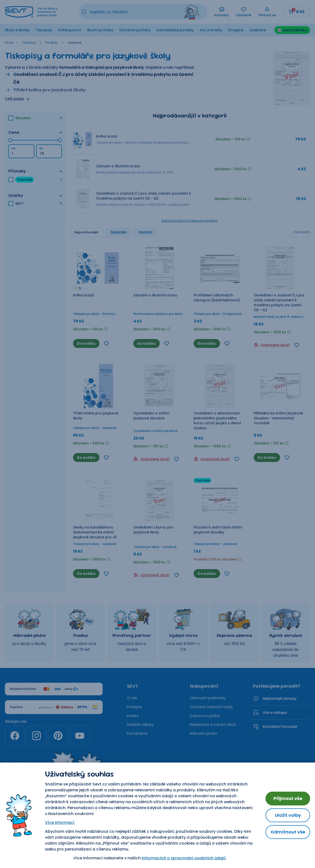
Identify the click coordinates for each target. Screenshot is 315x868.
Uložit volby (288, 815)
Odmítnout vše (288, 832)
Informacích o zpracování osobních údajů (184, 858)
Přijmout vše (288, 798)
